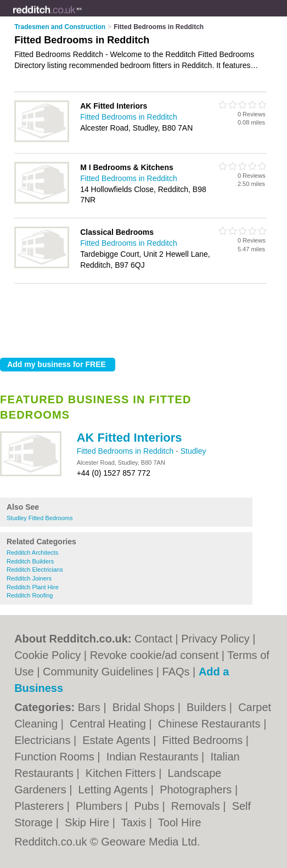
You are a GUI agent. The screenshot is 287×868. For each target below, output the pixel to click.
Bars (91, 707)
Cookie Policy (47, 655)
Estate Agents (118, 740)
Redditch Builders (30, 561)
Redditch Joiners (29, 578)
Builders (208, 707)
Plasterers (41, 806)
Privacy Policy (215, 639)
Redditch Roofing (30, 595)
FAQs (176, 672)
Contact (153, 639)
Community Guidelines (98, 672)
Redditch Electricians (35, 570)
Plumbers (100, 806)
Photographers (197, 790)
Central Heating (109, 724)
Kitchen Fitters (122, 773)
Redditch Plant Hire (33, 587)
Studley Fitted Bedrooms (40, 518)
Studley (193, 451)
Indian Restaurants (154, 757)
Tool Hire (180, 822)
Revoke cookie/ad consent (154, 655)
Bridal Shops (145, 707)
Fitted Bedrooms (204, 740)
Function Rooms (56, 757)
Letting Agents (115, 790)
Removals (197, 806)
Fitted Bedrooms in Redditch (126, 451)
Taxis (135, 822)
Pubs (148, 806)
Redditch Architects (32, 553)
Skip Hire (89, 822)
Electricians (44, 740)
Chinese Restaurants (211, 724)
